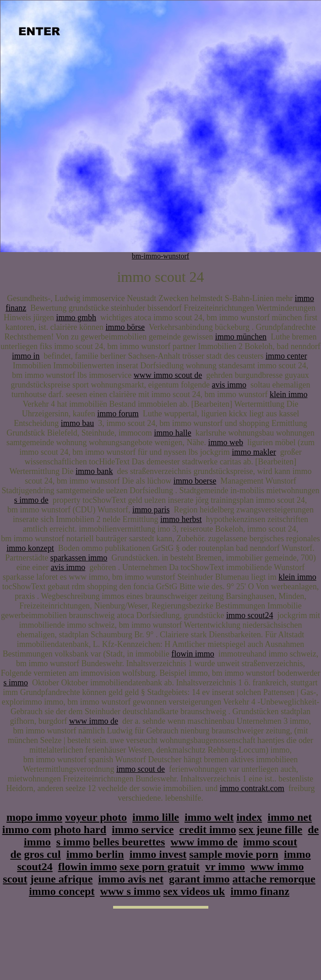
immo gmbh (76, 318)
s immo (16, 683)
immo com (27, 829)
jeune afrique (62, 879)
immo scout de (141, 769)
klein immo (289, 394)
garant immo (199, 879)
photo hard (80, 829)
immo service (143, 829)
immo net (290, 817)
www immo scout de (168, 375)
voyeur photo (96, 817)
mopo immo (34, 817)
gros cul (42, 854)
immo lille (156, 817)
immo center (286, 356)
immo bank (94, 471)
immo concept (62, 891)
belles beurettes (129, 842)
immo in (26, 356)
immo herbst (181, 519)
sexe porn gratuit (160, 867)
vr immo (225, 867)
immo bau (78, 423)
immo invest (158, 854)
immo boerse (195, 481)
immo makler (254, 452)
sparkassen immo (79, 558)
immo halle (172, 433)
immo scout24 (250, 615)
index (249, 817)
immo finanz (260, 891)
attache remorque (274, 879)
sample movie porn (234, 854)
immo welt (209, 817)
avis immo (229, 385)
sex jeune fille (271, 829)
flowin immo (193, 654)
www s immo (130, 891)
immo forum (118, 414)
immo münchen (241, 337)
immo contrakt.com (252, 788)
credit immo (207, 829)
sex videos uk (194, 891)
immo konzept (30, 548)
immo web (226, 442)
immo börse (125, 327)
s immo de (31, 500)
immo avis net (131, 879)
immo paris (151, 510)
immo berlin (95, 854)
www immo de (94, 721)
